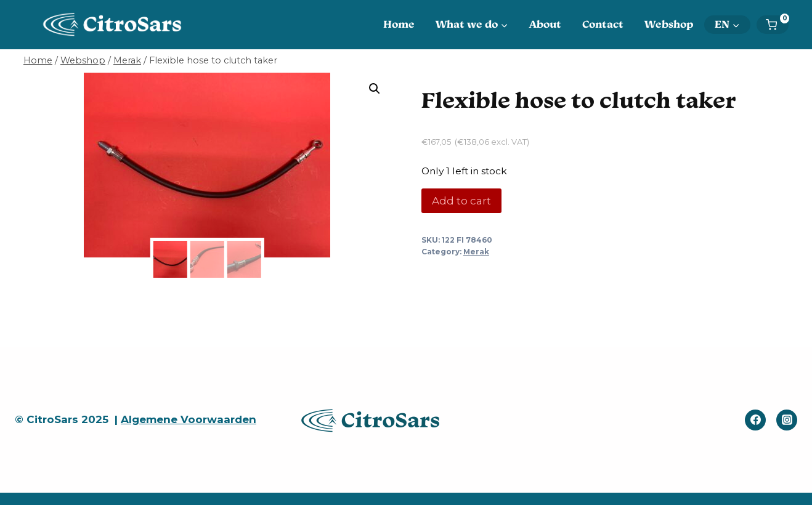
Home (399, 24)
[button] (375, 89)
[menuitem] (727, 25)
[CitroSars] (116, 24)
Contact (603, 24)
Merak (476, 252)
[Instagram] (787, 420)
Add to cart (461, 201)
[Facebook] (755, 420)
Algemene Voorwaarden (189, 419)
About (545, 24)
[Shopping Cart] (777, 25)
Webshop (669, 24)
